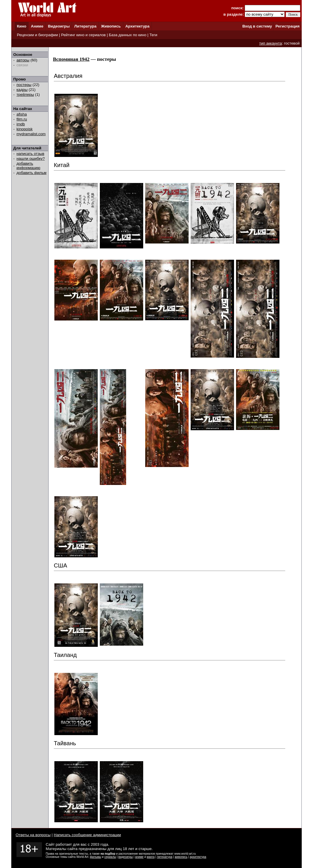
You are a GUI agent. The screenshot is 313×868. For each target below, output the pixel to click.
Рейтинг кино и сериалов (83, 35)
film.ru (22, 119)
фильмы (96, 857)
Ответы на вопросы (33, 835)
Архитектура (137, 26)
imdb (21, 124)
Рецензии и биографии (37, 35)
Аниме (37, 26)
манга (151, 857)
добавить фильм (32, 173)
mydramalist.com (31, 134)
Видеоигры (59, 26)
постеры (24, 85)
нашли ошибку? (31, 159)
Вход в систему (257, 26)
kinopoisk (25, 129)
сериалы (110, 857)
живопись (181, 857)
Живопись (111, 26)
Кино (22, 26)
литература (164, 857)
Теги (153, 35)
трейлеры (25, 95)
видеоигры (126, 857)
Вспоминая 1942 (71, 59)
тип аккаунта (271, 43)
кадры (22, 90)
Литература (85, 26)
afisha (22, 114)
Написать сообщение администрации (87, 835)
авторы (23, 60)
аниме (139, 857)
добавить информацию (28, 166)
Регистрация (287, 26)
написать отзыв (30, 154)
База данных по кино (127, 35)
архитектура (198, 857)
